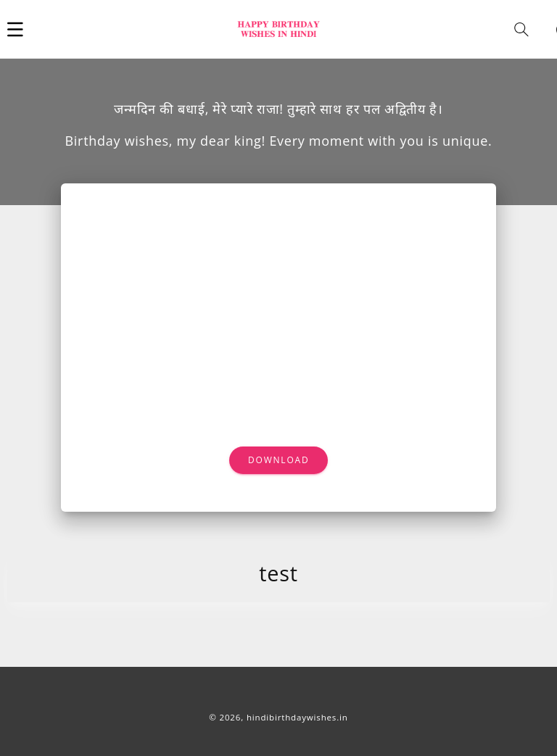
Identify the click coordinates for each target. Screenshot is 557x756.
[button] (15, 29)
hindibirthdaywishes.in (297, 717)
